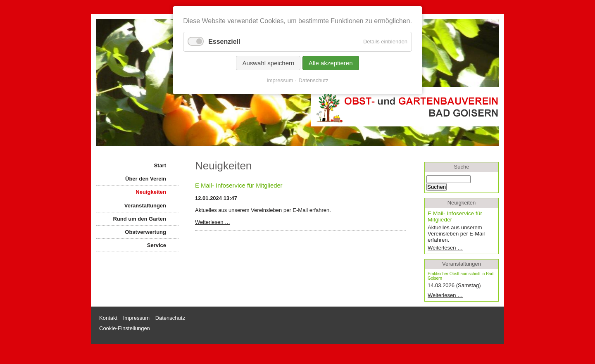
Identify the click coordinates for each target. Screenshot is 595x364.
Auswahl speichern (268, 63)
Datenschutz (314, 80)
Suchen (437, 187)
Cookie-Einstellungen (125, 328)
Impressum (280, 80)
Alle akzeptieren (331, 63)
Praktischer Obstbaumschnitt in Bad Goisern (461, 276)
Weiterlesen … (225, 222)
